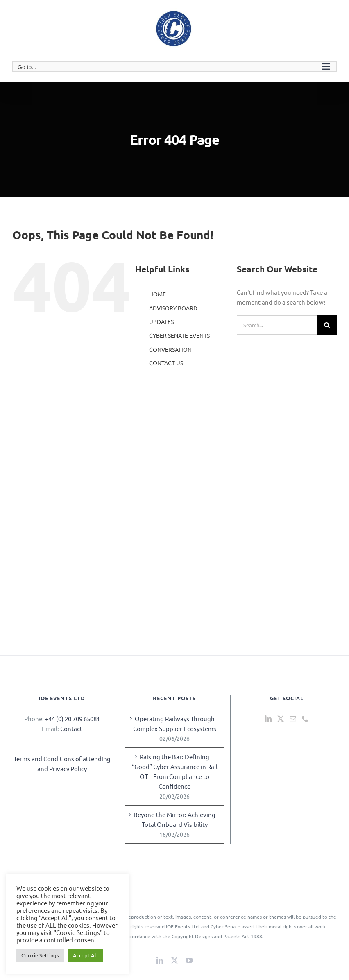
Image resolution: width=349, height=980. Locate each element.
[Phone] (305, 719)
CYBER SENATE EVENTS (179, 335)
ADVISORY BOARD (173, 308)
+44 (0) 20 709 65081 (73, 719)
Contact (71, 728)
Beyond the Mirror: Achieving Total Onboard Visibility (174, 819)
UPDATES (161, 321)
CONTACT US (166, 363)
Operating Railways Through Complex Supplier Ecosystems (175, 723)
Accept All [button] (85, 955)
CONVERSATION (170, 349)
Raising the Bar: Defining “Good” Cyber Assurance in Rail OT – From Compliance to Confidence (175, 771)
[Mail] (293, 719)
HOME (158, 294)
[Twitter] (281, 719)
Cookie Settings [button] (40, 955)
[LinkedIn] (268, 719)
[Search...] (277, 325)
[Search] (327, 325)
